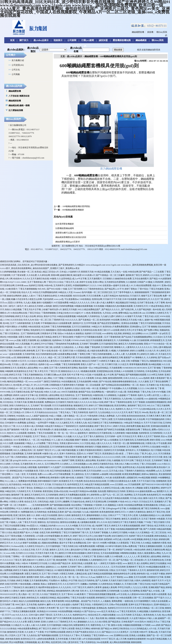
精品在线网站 (63, 598)
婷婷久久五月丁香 (47, 560)
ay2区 (14, 358)
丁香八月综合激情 (148, 464)
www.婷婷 (156, 625)
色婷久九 (142, 395)
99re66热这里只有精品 (41, 337)
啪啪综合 (154, 474)
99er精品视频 (144, 478)
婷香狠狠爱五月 (157, 340)
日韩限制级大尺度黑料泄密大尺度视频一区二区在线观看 (75, 385)
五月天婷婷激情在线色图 (61, 447)
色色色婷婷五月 (154, 495)
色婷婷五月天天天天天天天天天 (122, 608)
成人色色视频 (37, 388)
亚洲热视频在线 (150, 505)
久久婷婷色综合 (105, 584)
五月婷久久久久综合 (25, 553)
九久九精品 (85, 430)
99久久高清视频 (22, 344)
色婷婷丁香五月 (44, 450)
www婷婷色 (108, 333)
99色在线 (27, 484)
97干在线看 (162, 443)
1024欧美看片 (11, 289)
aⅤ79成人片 (28, 385)
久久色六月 (150, 351)
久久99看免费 (116, 557)
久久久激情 (143, 382)
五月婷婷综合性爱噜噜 (115, 282)
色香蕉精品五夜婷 (56, 512)
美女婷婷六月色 (104, 460)
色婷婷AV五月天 (19, 361)
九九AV (165, 553)
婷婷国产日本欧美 (124, 550)
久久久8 (26, 279)
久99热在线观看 (65, 296)
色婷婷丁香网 (68, 460)
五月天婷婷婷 (119, 447)
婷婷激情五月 (109, 340)
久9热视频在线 (134, 508)
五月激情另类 (27, 464)
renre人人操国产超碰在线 (37, 416)
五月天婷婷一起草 (113, 436)
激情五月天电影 (70, 309)
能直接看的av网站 (152, 553)
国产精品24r (106, 629)
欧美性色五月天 (28, 639)
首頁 (12, 40)
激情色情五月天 (78, 515)
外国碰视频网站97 (81, 285)
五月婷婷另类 (107, 347)
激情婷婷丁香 (17, 495)
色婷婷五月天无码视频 (114, 450)
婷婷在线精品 (161, 536)
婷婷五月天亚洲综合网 (96, 502)
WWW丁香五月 (108, 639)
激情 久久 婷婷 (33, 515)
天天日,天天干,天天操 (41, 484)
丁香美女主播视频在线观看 (150, 546)
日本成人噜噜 (101, 378)
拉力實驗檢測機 (16, 110)
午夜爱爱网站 (9, 508)
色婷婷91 (42, 605)
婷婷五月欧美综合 (121, 629)
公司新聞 (72, 40)
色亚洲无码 (56, 642)
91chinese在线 (17, 546)
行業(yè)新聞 (88, 40)
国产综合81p (90, 611)
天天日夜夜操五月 (27, 378)
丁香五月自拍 (144, 584)
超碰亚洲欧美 (66, 275)
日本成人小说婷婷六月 (70, 272)
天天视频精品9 (143, 450)
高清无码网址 (120, 406)
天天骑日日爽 (131, 584)
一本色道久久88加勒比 (21, 447)
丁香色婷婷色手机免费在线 (66, 344)
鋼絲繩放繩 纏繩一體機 (19, 106)
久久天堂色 (85, 443)
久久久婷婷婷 (97, 430)
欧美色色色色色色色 (136, 416)
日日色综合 (8, 402)
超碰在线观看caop (148, 491)
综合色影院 (5, 478)
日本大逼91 (34, 615)
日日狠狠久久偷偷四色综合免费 (117, 279)
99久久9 (150, 406)
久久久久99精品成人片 (78, 519)
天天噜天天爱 (75, 639)
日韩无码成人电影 (46, 502)
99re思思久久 (32, 526)
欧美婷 (100, 539)
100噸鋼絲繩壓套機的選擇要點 (76, 206)
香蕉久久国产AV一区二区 (92, 364)
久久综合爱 (32, 275)
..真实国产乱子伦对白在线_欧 (25, 478)
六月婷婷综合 (94, 316)
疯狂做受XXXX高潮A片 (84, 275)
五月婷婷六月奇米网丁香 (48, 608)
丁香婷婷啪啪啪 (48, 313)
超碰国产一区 (164, 618)
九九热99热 (127, 399)
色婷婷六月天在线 (93, 333)
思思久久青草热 (15, 303)
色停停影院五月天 (75, 484)
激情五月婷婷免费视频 (63, 306)
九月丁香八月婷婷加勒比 (16, 457)
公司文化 (16, 70)
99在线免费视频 (65, 611)
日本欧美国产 (128, 622)
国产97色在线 (105, 382)
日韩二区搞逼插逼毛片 (132, 457)
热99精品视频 (155, 364)
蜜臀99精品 (123, 313)
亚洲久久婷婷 (47, 622)
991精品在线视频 (102, 272)
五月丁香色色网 (18, 519)
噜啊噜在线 (44, 478)
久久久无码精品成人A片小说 (143, 629)
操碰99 (96, 419)
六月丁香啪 (58, 378)
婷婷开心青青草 (94, 587)
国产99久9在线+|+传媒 (57, 289)
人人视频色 (105, 601)
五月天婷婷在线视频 (122, 419)
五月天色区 (121, 570)
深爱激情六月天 (36, 529)
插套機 (150, 32)
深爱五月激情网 (29, 340)
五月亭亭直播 (90, 323)
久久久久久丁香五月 (12, 560)
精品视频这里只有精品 (126, 303)
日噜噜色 (11, 416)
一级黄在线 (128, 601)
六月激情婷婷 (123, 351)
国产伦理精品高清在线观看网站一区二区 (120, 385)
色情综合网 (97, 299)
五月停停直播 (62, 639)
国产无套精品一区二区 (89, 320)
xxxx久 (105, 471)
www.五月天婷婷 (124, 615)
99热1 (18, 563)
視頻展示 (58, 40)
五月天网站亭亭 (52, 464)
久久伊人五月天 (163, 409)
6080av (47, 388)
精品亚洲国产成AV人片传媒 (26, 532)
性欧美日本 (63, 508)
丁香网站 (15, 557)
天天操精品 (86, 635)
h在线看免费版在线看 (67, 354)
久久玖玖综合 (16, 320)
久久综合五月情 (28, 550)
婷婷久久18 (121, 316)
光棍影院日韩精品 (48, 598)
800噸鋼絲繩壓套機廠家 (73, 210)
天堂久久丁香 (9, 426)
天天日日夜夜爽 (93, 296)
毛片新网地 (134, 591)
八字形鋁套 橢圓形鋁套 (19, 96)
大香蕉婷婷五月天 (100, 605)
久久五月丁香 (157, 299)
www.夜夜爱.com (19, 608)
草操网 (46, 557)
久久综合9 (158, 337)
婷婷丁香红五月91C (103, 426)
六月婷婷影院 (29, 536)
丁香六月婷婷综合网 (16, 351)
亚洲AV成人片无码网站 (36, 399)
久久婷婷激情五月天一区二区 (102, 560)
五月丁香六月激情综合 (70, 608)
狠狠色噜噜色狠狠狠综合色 (125, 382)
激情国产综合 (84, 392)
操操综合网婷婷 (14, 296)
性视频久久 (119, 584)
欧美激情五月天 (66, 481)
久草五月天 (43, 371)
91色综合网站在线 (19, 313)
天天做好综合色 (77, 502)
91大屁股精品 (80, 351)
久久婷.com (55, 392)
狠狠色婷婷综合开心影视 (124, 574)
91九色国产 (56, 467)
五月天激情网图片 (142, 601)
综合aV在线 (98, 402)
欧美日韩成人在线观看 (82, 563)
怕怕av (61, 333)
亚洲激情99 (32, 539)
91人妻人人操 (29, 625)
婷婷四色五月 (33, 598)
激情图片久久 (163, 491)
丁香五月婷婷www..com (102, 635)
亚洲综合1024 (133, 491)
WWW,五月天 (58, 388)
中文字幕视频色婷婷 (155, 419)
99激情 (53, 279)
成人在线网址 (143, 563)
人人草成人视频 (82, 347)
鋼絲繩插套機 (15, 101)
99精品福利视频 (164, 529)
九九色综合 (32, 635)
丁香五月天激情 (64, 539)
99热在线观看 (115, 474)
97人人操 (56, 440)
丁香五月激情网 (162, 406)
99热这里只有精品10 (54, 426)
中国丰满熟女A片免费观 (16, 327)
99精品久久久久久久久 (80, 303)
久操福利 (86, 498)
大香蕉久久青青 (16, 502)
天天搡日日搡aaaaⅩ (52, 375)
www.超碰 (165, 508)
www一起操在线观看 (12, 354)
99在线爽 (115, 320)
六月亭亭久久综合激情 (150, 447)
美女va (164, 436)
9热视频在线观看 (88, 371)
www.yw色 (59, 299)
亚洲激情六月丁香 (163, 502)
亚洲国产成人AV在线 (150, 591)
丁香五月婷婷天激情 (72, 457)
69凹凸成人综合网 (121, 539)
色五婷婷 (45, 327)
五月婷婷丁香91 (75, 567)
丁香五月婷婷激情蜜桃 (101, 354)
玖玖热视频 (99, 306)
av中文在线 (121, 594)
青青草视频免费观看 (138, 364)
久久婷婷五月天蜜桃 (118, 532)
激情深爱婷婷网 (115, 378)
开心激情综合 (78, 474)
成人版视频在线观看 (87, 522)
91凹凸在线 (12, 378)
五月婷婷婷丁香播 (160, 460)
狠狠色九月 (107, 447)
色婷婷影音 (144, 433)
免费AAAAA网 (44, 474)
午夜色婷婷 (92, 416)
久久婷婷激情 (118, 433)
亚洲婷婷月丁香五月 (136, 567)
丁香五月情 (135, 543)
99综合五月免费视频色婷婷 (45, 292)
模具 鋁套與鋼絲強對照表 (149, 50)
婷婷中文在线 (86, 282)
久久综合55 (32, 361)
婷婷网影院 (56, 532)
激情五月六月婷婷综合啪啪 (131, 344)
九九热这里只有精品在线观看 (116, 498)
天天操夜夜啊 (115, 368)
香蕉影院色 (96, 313)
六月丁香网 (160, 303)
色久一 (97, 563)
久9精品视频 (142, 611)
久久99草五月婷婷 (155, 375)
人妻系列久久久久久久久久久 (139, 347)
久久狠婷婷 (131, 282)
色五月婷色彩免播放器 (60, 471)
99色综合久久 (78, 539)
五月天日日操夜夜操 (81, 327)
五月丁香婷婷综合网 (30, 333)
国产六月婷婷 (149, 529)
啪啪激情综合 (156, 361)
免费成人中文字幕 (69, 581)
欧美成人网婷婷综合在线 (89, 488)
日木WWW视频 (158, 392)
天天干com (10, 615)
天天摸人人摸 (18, 364)
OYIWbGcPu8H (78, 340)
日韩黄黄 (80, 570)
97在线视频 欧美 (31, 471)
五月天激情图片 (95, 279)
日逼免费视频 (17, 454)
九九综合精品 (104, 412)
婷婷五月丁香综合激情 (63, 337)
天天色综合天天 (59, 484)
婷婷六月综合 (119, 426)
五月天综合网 (140, 495)
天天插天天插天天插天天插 (121, 581)
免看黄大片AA (103, 577)
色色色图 (102, 491)
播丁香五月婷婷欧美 (150, 508)
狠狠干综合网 (104, 536)
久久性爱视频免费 (15, 574)
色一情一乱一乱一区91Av (65, 433)
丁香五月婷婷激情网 (71, 364)
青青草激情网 (58, 601)
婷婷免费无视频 (134, 426)
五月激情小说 (153, 385)
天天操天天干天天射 (112, 299)
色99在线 (157, 309)
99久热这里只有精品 (47, 539)
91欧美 (120, 505)
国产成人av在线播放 (109, 440)
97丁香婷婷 (131, 395)
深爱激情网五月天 (81, 625)
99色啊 (103, 543)
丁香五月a (144, 361)
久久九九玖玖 (65, 587)
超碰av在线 (96, 358)
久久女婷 (29, 632)
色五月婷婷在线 (101, 570)
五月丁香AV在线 (43, 351)
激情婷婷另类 (153, 570)
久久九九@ (77, 436)
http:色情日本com (137, 313)
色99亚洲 (17, 385)
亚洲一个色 (32, 519)
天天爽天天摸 (111, 364)
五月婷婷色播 (113, 591)
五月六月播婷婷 (92, 474)
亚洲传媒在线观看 (159, 426)
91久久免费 (8, 443)
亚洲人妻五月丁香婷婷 (42, 618)
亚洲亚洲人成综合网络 (28, 368)
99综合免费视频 (72, 601)
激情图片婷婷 (33, 577)
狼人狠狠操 (110, 618)
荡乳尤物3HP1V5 (30, 560)
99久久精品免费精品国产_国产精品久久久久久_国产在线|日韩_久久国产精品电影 (115, 309)
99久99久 (42, 289)
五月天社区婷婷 (118, 567)
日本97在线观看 (129, 299)
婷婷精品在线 (16, 471)
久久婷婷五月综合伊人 (35, 546)
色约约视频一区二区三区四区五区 (97, 292)
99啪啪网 (9, 371)
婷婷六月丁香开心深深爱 (63, 629)
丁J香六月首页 (97, 529)
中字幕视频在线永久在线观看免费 (56, 323)
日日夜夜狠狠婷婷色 (71, 467)
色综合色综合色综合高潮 (95, 481)
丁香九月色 (145, 392)
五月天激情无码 (126, 440)
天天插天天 (135, 296)
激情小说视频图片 (45, 303)
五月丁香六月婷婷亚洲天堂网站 (63, 368)
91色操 (131, 532)
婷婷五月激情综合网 (156, 550)
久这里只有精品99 (110, 296)
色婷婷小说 (43, 364)
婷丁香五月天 (45, 629)
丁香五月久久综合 (55, 282)
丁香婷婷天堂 (58, 320)
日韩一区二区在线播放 (143, 598)
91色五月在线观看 (49, 515)
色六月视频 (156, 450)
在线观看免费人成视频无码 (125, 478)
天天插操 (11, 581)
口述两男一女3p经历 (158, 333)
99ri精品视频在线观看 (156, 567)
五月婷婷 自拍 (52, 498)
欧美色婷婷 (105, 320)
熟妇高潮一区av (86, 368)
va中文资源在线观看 (91, 639)
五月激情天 (61, 402)
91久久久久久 (71, 320)
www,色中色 (23, 529)
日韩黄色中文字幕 (48, 333)
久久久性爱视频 (130, 388)
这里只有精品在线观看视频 (100, 574)
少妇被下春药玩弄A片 (52, 309)
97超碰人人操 (15, 522)
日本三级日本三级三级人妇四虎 (46, 347)
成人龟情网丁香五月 (101, 526)
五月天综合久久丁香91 (69, 635)
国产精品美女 (114, 622)
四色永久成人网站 (44, 378)
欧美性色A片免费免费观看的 (116, 327)
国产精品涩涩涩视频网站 (109, 323)
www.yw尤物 (15, 340)
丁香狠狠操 (87, 505)
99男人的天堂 (153, 395)
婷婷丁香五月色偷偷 (78, 508)
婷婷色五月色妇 (151, 539)
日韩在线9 (40, 498)
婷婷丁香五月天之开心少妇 (85, 536)
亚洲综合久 (14, 550)
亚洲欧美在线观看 (36, 402)
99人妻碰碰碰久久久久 (84, 622)
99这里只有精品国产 (160, 584)
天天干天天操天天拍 (153, 423)
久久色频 (67, 436)
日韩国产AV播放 (145, 282)
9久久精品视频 (67, 440)
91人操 (133, 340)
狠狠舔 (154, 478)
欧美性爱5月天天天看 (153, 457)
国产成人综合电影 (73, 512)
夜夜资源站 (48, 491)
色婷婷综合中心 (80, 615)
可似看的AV (54, 581)
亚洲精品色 (102, 608)
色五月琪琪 (159, 526)
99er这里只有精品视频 (157, 639)
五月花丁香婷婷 (148, 519)
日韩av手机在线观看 (118, 605)
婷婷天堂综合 (94, 553)
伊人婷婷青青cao (94, 495)
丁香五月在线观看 (45, 433)
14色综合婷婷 (139, 550)
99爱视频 (135, 361)
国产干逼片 (159, 598)
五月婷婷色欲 (40, 512)
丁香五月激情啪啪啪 (28, 289)
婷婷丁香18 (109, 402)
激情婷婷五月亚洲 (15, 632)
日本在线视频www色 (83, 464)
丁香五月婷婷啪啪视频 (61, 327)
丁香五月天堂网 (82, 529)
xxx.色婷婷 (62, 567)
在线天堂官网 (11, 584)
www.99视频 (55, 364)
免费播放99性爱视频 (28, 481)
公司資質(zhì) (18, 65)
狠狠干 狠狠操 (81, 440)
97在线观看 (97, 375)
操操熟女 (80, 333)
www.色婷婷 (144, 378)
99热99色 (48, 285)
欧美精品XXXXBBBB (47, 611)
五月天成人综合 (116, 471)
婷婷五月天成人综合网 (25, 316)
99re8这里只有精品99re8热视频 (83, 491)
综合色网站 (76, 505)
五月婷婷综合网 (142, 440)
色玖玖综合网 (79, 296)
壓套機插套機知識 (122, 40)
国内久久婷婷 (64, 515)
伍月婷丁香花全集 (145, 303)
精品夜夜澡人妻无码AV (49, 361)
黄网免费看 (117, 601)
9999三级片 (20, 605)
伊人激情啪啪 (18, 399)
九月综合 (107, 313)
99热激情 (77, 498)
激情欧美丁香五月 (134, 275)
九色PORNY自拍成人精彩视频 (23, 467)
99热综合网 (133, 272)
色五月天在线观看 (94, 340)
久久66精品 (146, 543)
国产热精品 (120, 375)
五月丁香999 (67, 594)
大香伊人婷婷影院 (142, 581)
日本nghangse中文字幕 (116, 508)
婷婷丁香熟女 (131, 289)
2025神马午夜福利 (113, 546)
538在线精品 (85, 299)
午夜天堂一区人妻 (29, 430)
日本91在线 (5, 358)
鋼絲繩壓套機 (138, 32)
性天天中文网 (127, 460)
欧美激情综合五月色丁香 (25, 371)
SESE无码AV (140, 622)
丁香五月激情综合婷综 (47, 296)
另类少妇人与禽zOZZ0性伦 (127, 464)
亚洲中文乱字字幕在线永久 (141, 605)
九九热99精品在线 (147, 409)
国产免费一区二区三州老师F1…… (16, 505)
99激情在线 (98, 395)
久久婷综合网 (44, 275)
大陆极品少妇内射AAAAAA (52, 526)
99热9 (46, 392)
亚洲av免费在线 (129, 546)
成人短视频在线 (44, 340)
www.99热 (10, 553)
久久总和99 (47, 419)
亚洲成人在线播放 (137, 635)
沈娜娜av (84, 584)
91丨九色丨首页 (18, 474)
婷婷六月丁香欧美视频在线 (101, 406)
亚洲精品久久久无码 (43, 488)
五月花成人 (137, 615)
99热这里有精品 (101, 368)
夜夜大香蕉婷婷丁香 (160, 378)
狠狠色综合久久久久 (70, 371)
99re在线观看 (103, 642)
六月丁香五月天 (79, 587)
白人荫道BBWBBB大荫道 (139, 594)
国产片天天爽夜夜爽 (62, 618)
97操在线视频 (24, 584)
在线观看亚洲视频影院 (156, 402)
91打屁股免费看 (61, 303)
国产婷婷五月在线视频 (114, 430)
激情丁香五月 (66, 498)
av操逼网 (104, 474)
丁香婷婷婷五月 (71, 426)
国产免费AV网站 (151, 330)
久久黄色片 (14, 591)
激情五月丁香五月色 (156, 512)
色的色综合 (124, 296)
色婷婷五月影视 (36, 285)
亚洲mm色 (153, 632)
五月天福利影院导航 (108, 344)
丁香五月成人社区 (151, 316)
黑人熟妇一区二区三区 (29, 594)
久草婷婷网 (158, 282)
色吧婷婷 (108, 539)
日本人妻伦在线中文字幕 (76, 550)
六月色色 (15, 464)
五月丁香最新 (139, 402)
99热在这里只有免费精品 (23, 498)
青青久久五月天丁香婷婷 (149, 436)
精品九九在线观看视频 (29, 601)
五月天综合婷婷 (94, 471)
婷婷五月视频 (22, 581)
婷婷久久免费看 (137, 351)
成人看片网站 (44, 642)
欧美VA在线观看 (159, 594)
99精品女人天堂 (65, 292)
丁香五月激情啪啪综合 (33, 375)
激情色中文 (78, 323)
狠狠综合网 (151, 467)
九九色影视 (138, 399)
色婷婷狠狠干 (44, 467)
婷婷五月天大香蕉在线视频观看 (126, 526)
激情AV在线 (116, 625)
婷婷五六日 (62, 519)
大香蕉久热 (150, 443)
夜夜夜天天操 (87, 272)
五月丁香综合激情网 (159, 382)
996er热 (145, 412)
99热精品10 (78, 611)
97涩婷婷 (98, 505)
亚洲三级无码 (19, 515)
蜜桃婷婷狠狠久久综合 (97, 515)
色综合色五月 (94, 615)
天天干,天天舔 (42, 550)
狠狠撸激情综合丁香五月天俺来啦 (105, 519)
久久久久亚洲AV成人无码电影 (30, 426)
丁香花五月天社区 (142, 460)
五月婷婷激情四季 (41, 505)
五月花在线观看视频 (110, 553)
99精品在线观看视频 (66, 316)
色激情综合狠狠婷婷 (136, 639)
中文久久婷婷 (22, 508)
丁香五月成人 (64, 412)
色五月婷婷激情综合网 (46, 354)
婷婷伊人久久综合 (151, 275)
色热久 (140, 553)
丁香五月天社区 (30, 522)
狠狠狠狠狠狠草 (142, 292)
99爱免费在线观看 (87, 546)
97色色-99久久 (125, 502)
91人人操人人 (11, 481)
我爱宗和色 (96, 625)
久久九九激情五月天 (64, 423)
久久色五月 (123, 364)
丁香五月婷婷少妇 (69, 546)
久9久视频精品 (109, 505)
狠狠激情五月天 (81, 406)
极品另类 (146, 426)
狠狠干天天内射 (135, 316)
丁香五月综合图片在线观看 (83, 598)
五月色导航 (32, 605)
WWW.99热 (5, 392)
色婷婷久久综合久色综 (75, 388)
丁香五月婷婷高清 (80, 412)
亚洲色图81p (136, 327)
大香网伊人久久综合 (12, 618)
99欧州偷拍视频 (68, 450)
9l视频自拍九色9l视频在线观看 (119, 306)
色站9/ (143, 385)
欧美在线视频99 (79, 553)
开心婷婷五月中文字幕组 (42, 344)
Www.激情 (44, 368)
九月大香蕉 (121, 416)
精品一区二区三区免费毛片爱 (62, 358)
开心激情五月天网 (63, 553)
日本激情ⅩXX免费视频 (15, 423)
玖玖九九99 (29, 320)
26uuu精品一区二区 (22, 347)
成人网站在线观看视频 (120, 642)
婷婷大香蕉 (155, 440)
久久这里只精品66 (138, 618)
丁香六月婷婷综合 (88, 642)
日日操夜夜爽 (143, 340)
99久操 (109, 478)
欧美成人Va (14, 488)
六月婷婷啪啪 (123, 340)
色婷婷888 (57, 340)
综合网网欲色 (98, 392)
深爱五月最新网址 (152, 488)
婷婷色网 (31, 351)
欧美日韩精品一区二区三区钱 (151, 608)
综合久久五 (27, 292)
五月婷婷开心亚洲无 (63, 285)
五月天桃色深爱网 (98, 591)
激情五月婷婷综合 (52, 382)
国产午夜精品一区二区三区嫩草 (110, 275)
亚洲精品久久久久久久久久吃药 (106, 457)
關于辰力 (24, 40)
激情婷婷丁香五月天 (137, 406)
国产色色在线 (37, 392)
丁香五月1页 (55, 371)
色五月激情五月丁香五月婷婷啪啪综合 (106, 423)
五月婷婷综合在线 (89, 330)
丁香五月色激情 (156, 289)
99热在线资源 (34, 327)
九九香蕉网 (131, 354)
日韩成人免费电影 (107, 416)
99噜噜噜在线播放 (128, 553)
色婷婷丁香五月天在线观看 (141, 536)
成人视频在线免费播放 (48, 543)
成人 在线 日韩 (123, 361)
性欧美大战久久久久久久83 (79, 402)
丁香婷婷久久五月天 (137, 570)
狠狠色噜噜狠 (23, 358)
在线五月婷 (45, 532)
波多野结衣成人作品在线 (134, 467)
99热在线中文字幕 (113, 467)
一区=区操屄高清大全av (31, 557)
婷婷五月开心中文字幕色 (131, 330)
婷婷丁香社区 (46, 615)
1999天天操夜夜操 (69, 392)
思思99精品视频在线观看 (68, 330)
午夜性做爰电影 (88, 608)
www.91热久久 (164, 464)
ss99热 (114, 313)
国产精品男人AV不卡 (114, 289)
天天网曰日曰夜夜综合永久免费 (121, 481)
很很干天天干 (158, 581)
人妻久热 (27, 618)
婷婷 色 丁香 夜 (157, 388)
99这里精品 (45, 440)
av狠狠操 (35, 584)
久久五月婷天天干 (71, 584)
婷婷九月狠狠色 (18, 539)
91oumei (77, 292)
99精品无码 (10, 491)
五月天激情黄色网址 (39, 581)
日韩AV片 (29, 412)
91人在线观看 (20, 433)
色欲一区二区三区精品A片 (12, 412)
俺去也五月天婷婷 (69, 399)
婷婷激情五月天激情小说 (107, 598)
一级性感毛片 (111, 392)
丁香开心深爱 (106, 419)
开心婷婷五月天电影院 (21, 436)
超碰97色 (149, 320)
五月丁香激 (110, 529)
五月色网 (36, 323)
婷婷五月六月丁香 (97, 508)
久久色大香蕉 (101, 622)
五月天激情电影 (53, 546)
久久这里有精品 (64, 279)
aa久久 (159, 471)
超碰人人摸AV (29, 296)
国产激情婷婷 (13, 430)
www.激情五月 (129, 563)
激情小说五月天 (150, 498)
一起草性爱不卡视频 (45, 423)
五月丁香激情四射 (112, 337)
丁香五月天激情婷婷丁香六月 (75, 532)
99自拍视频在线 (69, 382)
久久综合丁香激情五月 (50, 594)
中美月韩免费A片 (46, 430)
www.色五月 (102, 611)
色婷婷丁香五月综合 (82, 605)
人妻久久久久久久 (39, 358)
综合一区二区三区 (43, 320)
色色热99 (17, 279)
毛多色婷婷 (48, 299)
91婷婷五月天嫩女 (107, 361)
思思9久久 (81, 454)
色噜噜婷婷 (161, 481)
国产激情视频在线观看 (60, 505)
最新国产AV (129, 358)
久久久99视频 (72, 526)
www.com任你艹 (36, 382)
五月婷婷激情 (52, 495)
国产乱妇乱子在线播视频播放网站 (137, 337)
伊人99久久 (39, 464)
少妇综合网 (94, 440)
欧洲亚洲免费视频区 (131, 474)
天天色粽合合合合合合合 (46, 412)
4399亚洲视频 (136, 539)
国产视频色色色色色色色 (31, 409)
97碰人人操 (152, 618)
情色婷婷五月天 (38, 330)
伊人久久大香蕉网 (85, 378)
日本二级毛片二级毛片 (13, 306)
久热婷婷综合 (155, 611)
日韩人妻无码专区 (70, 642)
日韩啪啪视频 (31, 642)
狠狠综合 (42, 522)
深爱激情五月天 (55, 584)
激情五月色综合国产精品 (40, 457)
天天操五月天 (165, 354)
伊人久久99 (102, 522)
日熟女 (161, 498)
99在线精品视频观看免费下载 (129, 529)
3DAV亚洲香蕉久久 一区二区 (26, 440)
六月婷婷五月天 (23, 491)
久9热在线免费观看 (143, 285)
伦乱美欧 (118, 333)
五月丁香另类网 (75, 289)
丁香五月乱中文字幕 (32, 309)
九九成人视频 (30, 303)
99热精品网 (82, 316)
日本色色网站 (151, 371)
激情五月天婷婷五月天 (35, 495)
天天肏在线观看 (83, 358)
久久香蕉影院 (122, 543)
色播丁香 (87, 457)
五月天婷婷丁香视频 (99, 532)
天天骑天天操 (20, 402)
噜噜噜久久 (119, 347)
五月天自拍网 (140, 577)
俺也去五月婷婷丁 (90, 361)
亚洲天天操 (68, 351)
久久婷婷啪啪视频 (8, 272)
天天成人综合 (136, 498)
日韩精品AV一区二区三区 (19, 388)
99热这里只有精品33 (133, 423)
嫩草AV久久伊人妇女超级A (59, 605)
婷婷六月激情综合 (137, 512)
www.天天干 (5, 587)
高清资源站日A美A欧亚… (114, 454)
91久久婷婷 (41, 625)
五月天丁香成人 (40, 436)
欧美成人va (113, 611)
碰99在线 (70, 478)
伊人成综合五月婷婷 (34, 306)
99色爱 (164, 447)
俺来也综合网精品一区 (17, 382)
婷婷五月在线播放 (158, 563)
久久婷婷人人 (66, 464)
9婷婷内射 (95, 629)
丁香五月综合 (34, 313)
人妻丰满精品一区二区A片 (74, 416)
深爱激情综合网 (133, 430)
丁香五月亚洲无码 (128, 611)
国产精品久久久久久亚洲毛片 (115, 632)
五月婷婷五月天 (141, 306)
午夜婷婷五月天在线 (38, 563)
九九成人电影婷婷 (90, 512)
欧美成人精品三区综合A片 (47, 272)
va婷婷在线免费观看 (45, 639)
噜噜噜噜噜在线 (137, 443)
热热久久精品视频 (13, 309)
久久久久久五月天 (119, 412)
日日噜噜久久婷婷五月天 (157, 313)
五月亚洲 (134, 632)
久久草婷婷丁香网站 (20, 330)
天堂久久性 (44, 471)
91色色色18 (70, 333)
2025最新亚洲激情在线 (64, 570)
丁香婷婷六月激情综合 (135, 471)
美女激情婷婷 (165, 474)
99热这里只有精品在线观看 (97, 484)
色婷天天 (93, 412)
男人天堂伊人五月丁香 (15, 635)
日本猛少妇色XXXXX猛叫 (68, 313)
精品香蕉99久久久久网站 (93, 467)
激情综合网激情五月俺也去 (41, 570)
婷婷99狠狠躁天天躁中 (48, 481)
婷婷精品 (127, 333)
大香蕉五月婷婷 (66, 574)
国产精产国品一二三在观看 (151, 272)
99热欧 (95, 382)
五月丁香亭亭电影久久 (123, 292)
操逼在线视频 (61, 430)
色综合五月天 (30, 502)
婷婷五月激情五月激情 (15, 598)
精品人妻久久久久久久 (101, 443)
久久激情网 (83, 399)
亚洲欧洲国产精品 (157, 587)
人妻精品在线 (81, 574)
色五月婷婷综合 (67, 395)
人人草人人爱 (118, 354)
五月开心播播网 (62, 502)
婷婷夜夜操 (36, 419)
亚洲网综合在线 (121, 635)
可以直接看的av (72, 299)
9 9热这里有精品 (156, 306)
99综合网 (4, 512)
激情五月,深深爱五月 (131, 519)
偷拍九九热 (45, 601)
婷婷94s (145, 474)
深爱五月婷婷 (24, 337)
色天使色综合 (15, 484)
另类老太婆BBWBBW (69, 443)
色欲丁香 (89, 570)
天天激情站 (48, 409)
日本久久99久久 (130, 378)
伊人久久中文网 (41, 385)
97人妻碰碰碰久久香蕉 (60, 557)
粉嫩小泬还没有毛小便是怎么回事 (27, 299)
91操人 (141, 320)
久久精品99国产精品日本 (60, 563)
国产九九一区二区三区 (113, 495)
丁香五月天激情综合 (112, 399)
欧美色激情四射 (107, 512)
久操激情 (79, 478)
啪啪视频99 (51, 330)
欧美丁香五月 (135, 412)
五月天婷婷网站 (55, 436)
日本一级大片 (93, 543)
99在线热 (20, 416)
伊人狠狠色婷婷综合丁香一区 (101, 550)
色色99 (10, 433)
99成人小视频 (55, 416)
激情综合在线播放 (68, 522)
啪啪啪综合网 (54, 399)
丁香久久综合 (6, 532)
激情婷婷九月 (144, 299)
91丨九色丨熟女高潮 (95, 618)
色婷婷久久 (121, 409)
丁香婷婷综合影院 (124, 402)
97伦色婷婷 (87, 419)
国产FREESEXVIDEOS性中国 (155, 484)
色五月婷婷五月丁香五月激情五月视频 (125, 522)
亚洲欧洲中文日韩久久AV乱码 (67, 419)
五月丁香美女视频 (13, 536)
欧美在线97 (162, 467)
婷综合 (40, 316)
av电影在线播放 (108, 615)
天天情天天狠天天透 (44, 553)
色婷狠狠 (93, 584)
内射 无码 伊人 (82, 591)
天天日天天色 (85, 526)
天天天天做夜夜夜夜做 (62, 406)
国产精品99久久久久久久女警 (13, 622)
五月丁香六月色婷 (50, 574)
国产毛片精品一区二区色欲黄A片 (131, 560)
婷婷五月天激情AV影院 (111, 563)
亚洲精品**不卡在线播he (111, 388)
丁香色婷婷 (95, 347)
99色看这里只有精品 (47, 519)
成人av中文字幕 (79, 279)
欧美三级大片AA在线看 (108, 330)
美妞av (44, 584)
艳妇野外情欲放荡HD (48, 587)
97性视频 (31, 608)
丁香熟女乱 (146, 430)
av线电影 (48, 306)
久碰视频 (116, 460)
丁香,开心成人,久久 (149, 454)
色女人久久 (110, 409)
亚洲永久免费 (103, 557)
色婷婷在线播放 (86, 426)
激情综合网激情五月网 (113, 358)
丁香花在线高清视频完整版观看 (101, 594)
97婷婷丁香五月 (94, 454)
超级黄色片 (83, 433)
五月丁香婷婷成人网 (37, 282)
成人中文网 (108, 375)
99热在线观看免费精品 (28, 629)
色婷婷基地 (69, 529)
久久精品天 (16, 625)
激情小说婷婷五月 (29, 591)
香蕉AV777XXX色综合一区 (156, 344)
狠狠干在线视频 (30, 543)
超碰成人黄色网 (110, 587)
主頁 (63, 56)
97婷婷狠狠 (79, 447)
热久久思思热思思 (41, 447)
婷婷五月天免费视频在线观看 (72, 495)
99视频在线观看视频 (83, 306)
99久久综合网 (139, 419)
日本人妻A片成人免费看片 (103, 303)
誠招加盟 (103, 40)
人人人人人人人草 (131, 557)
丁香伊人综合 (133, 454)
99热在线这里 (122, 618)
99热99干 (143, 632)
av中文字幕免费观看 (61, 474)
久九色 (158, 615)
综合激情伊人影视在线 (71, 361)
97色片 (135, 502)
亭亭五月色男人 (125, 587)
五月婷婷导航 (29, 354)
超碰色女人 (51, 567)
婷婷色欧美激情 (13, 639)
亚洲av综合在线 (61, 491)
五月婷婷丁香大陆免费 (41, 406)
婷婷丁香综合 (147, 526)
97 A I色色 (86, 313)
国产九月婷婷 (102, 581)
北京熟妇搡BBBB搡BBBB (65, 488)
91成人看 (122, 392)
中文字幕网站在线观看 (55, 632)
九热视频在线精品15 (148, 515)
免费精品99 (50, 402)
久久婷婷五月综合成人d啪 (113, 488)
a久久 (56, 454)
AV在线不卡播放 (157, 574)
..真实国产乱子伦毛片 (90, 601)
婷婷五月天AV (6, 543)
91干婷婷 (146, 625)
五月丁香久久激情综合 (94, 436)
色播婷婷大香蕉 (159, 543)
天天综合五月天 (129, 436)
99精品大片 (97, 327)
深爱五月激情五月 (33, 574)
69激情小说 (47, 454)
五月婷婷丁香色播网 (89, 344)
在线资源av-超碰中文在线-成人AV (118, 285)
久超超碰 (121, 395)
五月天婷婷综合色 (156, 560)
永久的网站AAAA (140, 333)
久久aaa (92, 577)
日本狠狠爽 (112, 502)
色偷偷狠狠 (19, 443)
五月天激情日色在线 (40, 279)
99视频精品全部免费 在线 (19, 419)
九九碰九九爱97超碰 (9, 409)
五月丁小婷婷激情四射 (20, 323)
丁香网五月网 (84, 354)
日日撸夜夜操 (95, 399)
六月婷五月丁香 (89, 557)
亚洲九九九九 (57, 577)
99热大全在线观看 (160, 601)
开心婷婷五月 (143, 354)
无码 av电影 (45, 577)
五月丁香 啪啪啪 (150, 327)
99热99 (25, 563)
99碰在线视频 (132, 433)
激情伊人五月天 (57, 550)
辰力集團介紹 (18, 60)
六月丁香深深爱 (18, 275)
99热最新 (161, 519)
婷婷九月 (68, 536)
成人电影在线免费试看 (97, 351)
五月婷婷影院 (156, 433)
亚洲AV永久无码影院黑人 (66, 409)
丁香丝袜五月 (18, 587)
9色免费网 (150, 471)
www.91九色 (73, 430)
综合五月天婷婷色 (86, 581)
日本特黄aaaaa (22, 285)
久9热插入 (76, 557)
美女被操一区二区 (25, 272)
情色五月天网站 (83, 629)
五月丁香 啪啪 (154, 368)
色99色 (6, 323)
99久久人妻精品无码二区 (24, 450)
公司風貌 (16, 74)
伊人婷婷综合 (31, 364)
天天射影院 (32, 474)
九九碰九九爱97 (108, 316)
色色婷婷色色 (78, 618)
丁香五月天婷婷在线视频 (150, 323)
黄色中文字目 (50, 316)
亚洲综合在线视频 (129, 323)
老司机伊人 (131, 450)
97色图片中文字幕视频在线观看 (88, 337)
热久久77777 (132, 409)
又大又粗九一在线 (119, 272)
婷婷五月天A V (121, 512)
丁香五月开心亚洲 (129, 515)
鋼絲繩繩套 (141, 40)
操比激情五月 (31, 587)
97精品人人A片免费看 (35, 443)
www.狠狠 (128, 577)
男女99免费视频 (16, 642)
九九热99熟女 (39, 567)
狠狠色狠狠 (136, 642)
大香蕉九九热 (81, 423)
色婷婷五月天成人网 (54, 529)
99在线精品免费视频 (133, 505)
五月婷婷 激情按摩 (33, 454)
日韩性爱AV (15, 512)
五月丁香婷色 (117, 577)
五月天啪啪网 (133, 447)
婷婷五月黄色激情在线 (21, 567)
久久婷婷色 (152, 358)
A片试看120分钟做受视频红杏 (49, 536)
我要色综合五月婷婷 (116, 491)
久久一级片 (5, 330)
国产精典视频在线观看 (136, 375)
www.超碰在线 (151, 399)
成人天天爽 (121, 639)
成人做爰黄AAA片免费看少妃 (43, 508)
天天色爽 (66, 340)
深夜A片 (154, 354)
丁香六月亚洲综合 (11, 333)
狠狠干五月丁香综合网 (151, 296)
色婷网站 (128, 495)
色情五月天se (153, 622)
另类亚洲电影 (133, 392)
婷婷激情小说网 (58, 478)
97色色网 (78, 481)
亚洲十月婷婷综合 (68, 454)
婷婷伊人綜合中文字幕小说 (25, 395)
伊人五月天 (96, 498)
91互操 (88, 375)
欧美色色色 (149, 615)
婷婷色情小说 (143, 574)
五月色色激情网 (84, 382)
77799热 (147, 522)
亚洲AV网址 (98, 282)
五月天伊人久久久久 (63, 615)
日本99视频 (57, 457)
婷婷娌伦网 (164, 539)
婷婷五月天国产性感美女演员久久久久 (84, 632)
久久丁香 (106, 625)
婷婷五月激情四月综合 (103, 464)
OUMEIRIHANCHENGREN (135, 368)
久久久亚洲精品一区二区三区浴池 (151, 532)
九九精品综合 (67, 347)
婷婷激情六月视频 (93, 447)
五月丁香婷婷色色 (84, 395)
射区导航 (42, 591)
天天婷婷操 (37, 491)
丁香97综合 (143, 289)
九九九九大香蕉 (140, 587)
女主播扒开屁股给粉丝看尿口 (90, 450)
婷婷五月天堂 (15, 375)
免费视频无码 (27, 512)
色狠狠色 (31, 433)
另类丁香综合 (27, 488)
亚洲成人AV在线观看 (124, 371)
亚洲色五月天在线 (128, 320)
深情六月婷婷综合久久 (19, 406)
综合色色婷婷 (164, 327)
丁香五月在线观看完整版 (14, 526)
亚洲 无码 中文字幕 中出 (73, 375)
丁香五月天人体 (71, 282)
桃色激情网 (61, 560)
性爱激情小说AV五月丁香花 (91, 409)
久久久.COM (96, 285)
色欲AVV (156, 285)
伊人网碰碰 (137, 488)
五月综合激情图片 (141, 279)
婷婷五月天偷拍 (20, 570)
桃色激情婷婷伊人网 (65, 591)
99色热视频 (12, 337)
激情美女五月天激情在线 (100, 433)
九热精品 (7, 399)
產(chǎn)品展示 (41, 40)
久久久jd (18, 543)
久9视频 (112, 351)
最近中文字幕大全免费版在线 (73, 543)
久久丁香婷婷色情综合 (93, 289)
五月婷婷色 (139, 371)
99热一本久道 (92, 388)
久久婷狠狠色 (110, 395)
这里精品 (31, 423)
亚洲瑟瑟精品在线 (105, 371)
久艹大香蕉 (39, 632)
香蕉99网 (55, 275)
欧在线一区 (57, 351)
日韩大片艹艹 (114, 515)
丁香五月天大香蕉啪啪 (77, 560)
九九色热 (4, 467)
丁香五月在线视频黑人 (94, 478)
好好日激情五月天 (120, 536)
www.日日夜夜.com (119, 484)
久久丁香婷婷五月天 (63, 622)
